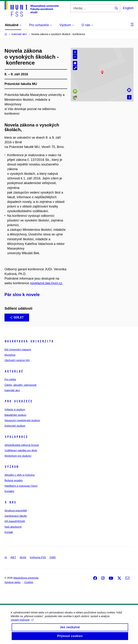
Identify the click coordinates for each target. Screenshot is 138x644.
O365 (52, 557)
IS (6, 557)
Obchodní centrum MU (17, 360)
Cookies (29, 582)
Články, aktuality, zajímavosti (20, 385)
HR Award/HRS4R (15, 521)
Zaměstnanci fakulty (16, 516)
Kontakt (9, 532)
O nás (10, 502)
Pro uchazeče (19, 401)
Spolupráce (16, 437)
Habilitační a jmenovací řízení (21, 486)
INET (13, 557)
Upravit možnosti (22, 624)
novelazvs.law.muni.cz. (46, 283)
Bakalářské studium (15, 415)
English (128, 8)
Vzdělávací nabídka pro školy (21, 450)
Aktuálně (14, 371)
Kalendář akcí (12, 390)
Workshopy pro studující (18, 456)
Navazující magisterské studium (22, 420)
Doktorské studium (15, 426)
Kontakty (9, 491)
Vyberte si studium (15, 409)
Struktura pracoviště (16, 511)
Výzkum (11, 467)
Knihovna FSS (38, 557)
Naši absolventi (13, 527)
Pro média (10, 379)
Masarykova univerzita (29, 341)
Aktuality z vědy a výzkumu (20, 475)
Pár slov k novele (22, 295)
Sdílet (17, 317)
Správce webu (12, 582)
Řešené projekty (14, 480)
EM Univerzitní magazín (18, 350)
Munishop (10, 355)
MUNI (23, 557)
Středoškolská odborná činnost (22, 445)
